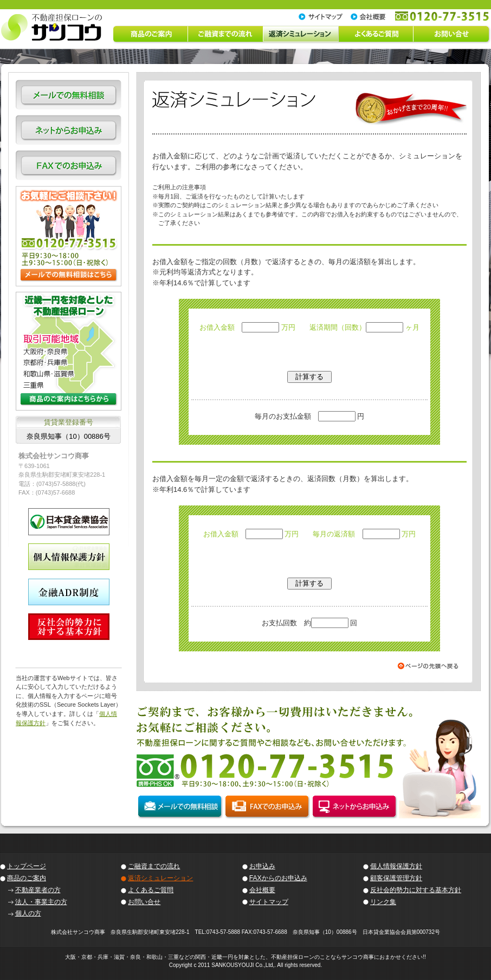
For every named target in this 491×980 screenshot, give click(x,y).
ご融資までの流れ (154, 866)
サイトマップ (269, 902)
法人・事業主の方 (41, 902)
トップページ (27, 866)
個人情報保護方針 (396, 866)
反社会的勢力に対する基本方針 (416, 890)
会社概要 (262, 890)
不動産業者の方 (38, 890)
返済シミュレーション (160, 878)
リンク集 (383, 902)
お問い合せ (144, 902)
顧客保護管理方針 (396, 878)
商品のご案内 (27, 878)
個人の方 (28, 913)
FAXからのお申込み (278, 878)
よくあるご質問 (151, 890)
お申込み (262, 866)
